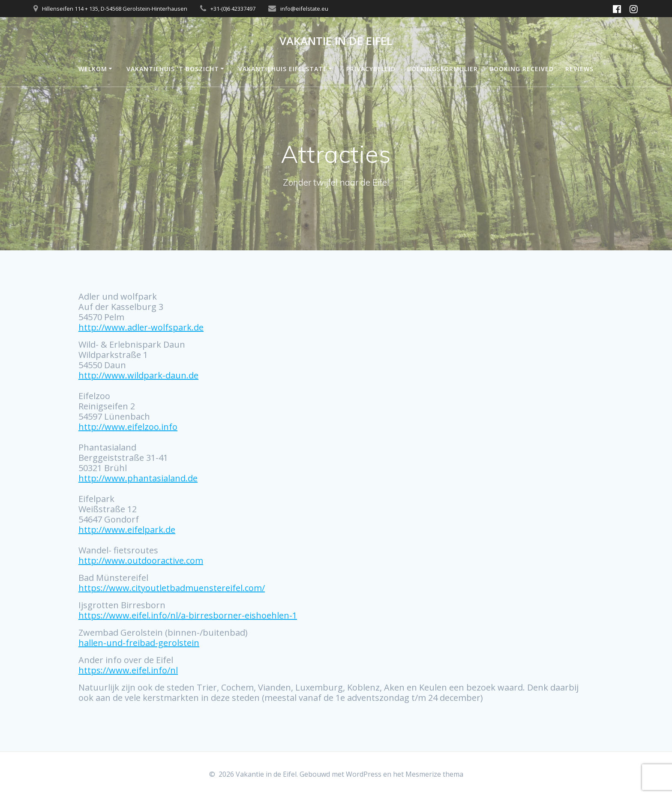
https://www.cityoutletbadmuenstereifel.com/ (172, 588)
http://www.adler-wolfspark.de (141, 327)
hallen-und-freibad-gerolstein (139, 643)
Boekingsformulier (442, 69)
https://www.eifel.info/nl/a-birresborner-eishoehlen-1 (188, 615)
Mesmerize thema (434, 774)
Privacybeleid (371, 69)
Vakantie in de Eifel (336, 41)
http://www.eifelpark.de (127, 530)
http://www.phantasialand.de (138, 478)
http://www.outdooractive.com (141, 560)
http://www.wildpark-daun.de (138, 375)
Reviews (579, 69)
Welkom (93, 69)
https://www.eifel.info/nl (128, 670)
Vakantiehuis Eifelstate (283, 69)
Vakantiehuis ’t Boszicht (173, 69)
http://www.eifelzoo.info (128, 427)
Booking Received (522, 69)
